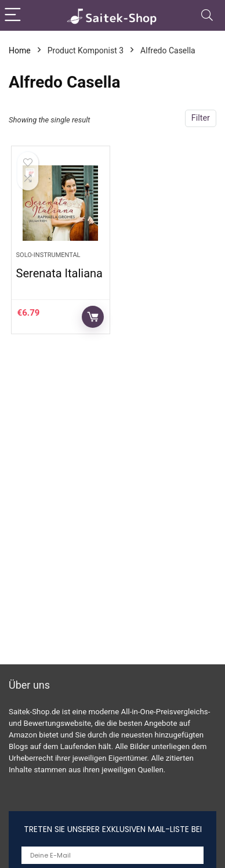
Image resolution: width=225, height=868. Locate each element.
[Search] (207, 15)
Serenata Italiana (59, 273)
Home (20, 50)
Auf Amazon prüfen (93, 317)
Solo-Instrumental (48, 255)
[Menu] (14, 15)
